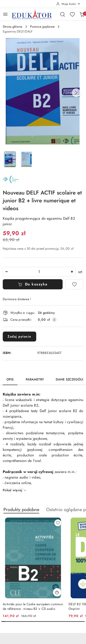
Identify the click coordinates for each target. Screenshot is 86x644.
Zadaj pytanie (19, 337)
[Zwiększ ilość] (72, 272)
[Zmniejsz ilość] (6, 272)
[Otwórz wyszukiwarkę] (63, 14)
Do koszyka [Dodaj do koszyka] (33, 284)
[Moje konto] (68, 4)
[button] (76, 93)
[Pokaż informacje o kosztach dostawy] (54, 320)
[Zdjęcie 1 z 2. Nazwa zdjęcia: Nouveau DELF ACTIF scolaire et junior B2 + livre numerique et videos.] (10, 159)
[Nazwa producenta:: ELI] (11, 179)
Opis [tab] (10, 379)
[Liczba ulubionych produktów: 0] (72, 14)
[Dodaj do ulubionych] (74, 284)
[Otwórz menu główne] (5, 14)
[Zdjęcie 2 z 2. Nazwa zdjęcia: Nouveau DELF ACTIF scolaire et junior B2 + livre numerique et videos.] (27, 159)
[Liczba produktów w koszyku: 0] (82, 14)
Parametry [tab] (35, 379)
